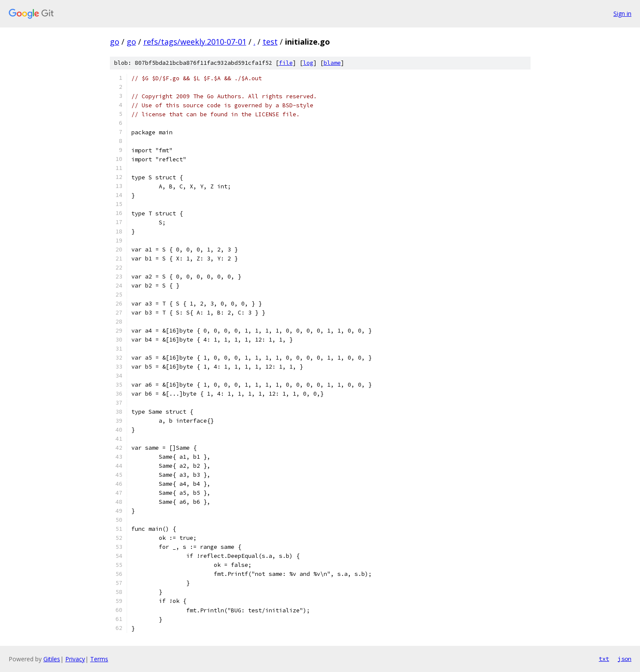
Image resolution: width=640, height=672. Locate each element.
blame (332, 63)
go (115, 42)
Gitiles (52, 659)
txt (604, 659)
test (270, 42)
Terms (99, 659)
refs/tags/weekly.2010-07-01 (195, 42)
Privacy (75, 659)
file (286, 63)
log (308, 63)
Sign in (622, 14)
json (625, 659)
